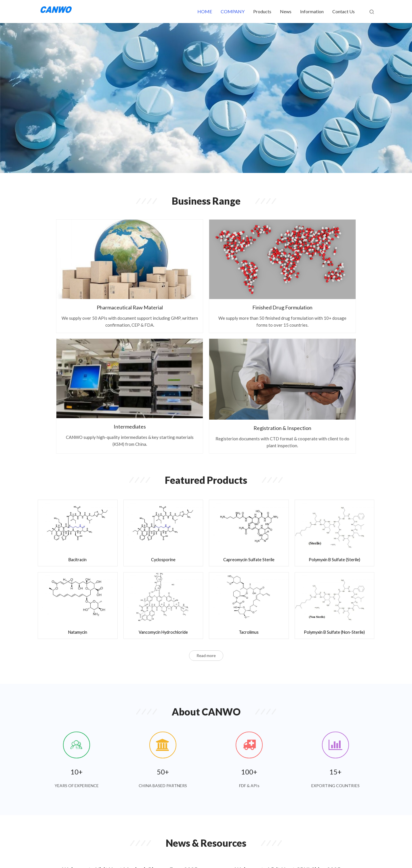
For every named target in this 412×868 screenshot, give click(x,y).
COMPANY (233, 11)
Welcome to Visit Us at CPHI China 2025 (288, 727)
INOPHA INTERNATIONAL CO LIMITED (265, 853)
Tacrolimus (249, 486)
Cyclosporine (163, 413)
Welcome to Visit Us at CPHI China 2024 (288, 763)
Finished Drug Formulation (163, 271)
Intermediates (249, 271)
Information (312, 11)
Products (262, 11)
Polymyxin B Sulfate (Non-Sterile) (334, 486)
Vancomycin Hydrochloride (163, 486)
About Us (250, 845)
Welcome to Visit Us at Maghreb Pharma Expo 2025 (130, 727)
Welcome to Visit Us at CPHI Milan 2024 (115, 763)
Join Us (229, 845)
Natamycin (78, 486)
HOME (205, 11)
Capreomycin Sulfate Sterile (249, 413)
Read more (206, 508)
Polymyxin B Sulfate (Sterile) (334, 413)
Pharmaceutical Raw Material (77, 271)
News (286, 11)
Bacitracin (78, 413)
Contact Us (344, 11)
